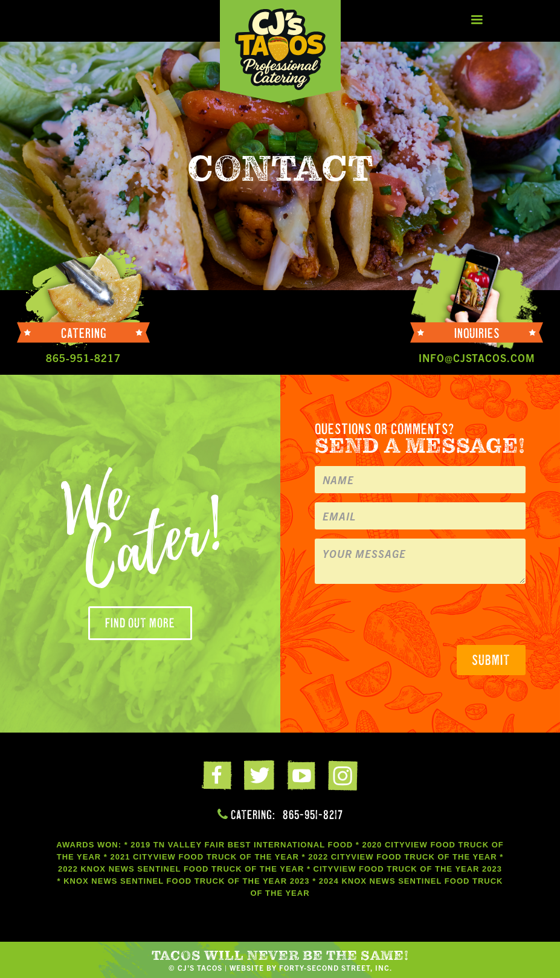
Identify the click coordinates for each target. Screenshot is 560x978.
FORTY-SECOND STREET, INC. (336, 967)
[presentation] (407, 617)
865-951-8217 (313, 814)
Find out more (140, 623)
